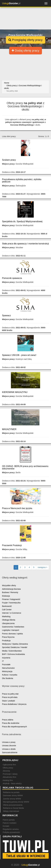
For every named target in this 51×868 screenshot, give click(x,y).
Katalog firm (8, 780)
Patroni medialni (10, 823)
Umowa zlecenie (9, 746)
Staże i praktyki (8, 701)
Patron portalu (9, 820)
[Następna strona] (42, 567)
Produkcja (6, 641)
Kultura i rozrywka (10, 675)
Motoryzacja (7, 671)
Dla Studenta (8, 678)
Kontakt (6, 826)
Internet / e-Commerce (12, 613)
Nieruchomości (8, 668)
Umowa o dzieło (9, 749)
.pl (11, 3)
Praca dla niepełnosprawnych (14, 727)
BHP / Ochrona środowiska (13, 654)
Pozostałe (6, 664)
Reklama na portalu (11, 792)
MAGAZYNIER (9, 429)
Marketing (6, 616)
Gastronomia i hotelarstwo (13, 627)
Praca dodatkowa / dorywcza (14, 704)
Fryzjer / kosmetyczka (11, 603)
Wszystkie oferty (9, 585)
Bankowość (7, 606)
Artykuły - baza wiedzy (12, 783)
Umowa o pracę (9, 742)
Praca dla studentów (11, 723)
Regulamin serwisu (11, 829)
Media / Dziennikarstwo (12, 651)
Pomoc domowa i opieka (12, 634)
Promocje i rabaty (10, 774)
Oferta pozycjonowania (13, 805)
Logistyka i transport (11, 630)
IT (3, 661)
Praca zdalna (8, 720)
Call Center (7, 610)
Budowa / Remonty (10, 592)
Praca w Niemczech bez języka (17, 508)
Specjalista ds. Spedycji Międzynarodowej (22, 221)
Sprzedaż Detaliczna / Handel (15, 647)
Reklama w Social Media (13, 808)
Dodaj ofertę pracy (26, 51)
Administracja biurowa (11, 589)
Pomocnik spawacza (12, 278)
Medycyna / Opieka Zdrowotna (15, 644)
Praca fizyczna (8, 637)
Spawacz (6, 315)
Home (7, 83)
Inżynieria (6, 658)
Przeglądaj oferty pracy (26, 40)
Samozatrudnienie (10, 752)
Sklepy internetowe (11, 811)
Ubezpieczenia (8, 623)
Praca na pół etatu (10, 697)
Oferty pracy (8, 768)
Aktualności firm (9, 777)
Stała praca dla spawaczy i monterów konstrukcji (25, 244)
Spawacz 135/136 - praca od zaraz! (19, 355)
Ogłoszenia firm (9, 765)
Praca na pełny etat (10, 694)
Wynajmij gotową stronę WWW (16, 802)
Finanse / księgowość (11, 599)
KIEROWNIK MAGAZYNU (15, 392)
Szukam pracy (9, 160)
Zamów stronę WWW (12, 799)
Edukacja (6, 596)
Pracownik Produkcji (12, 545)
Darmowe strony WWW (13, 795)
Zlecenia (6, 771)
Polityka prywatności (11, 832)
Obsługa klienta (9, 620)
